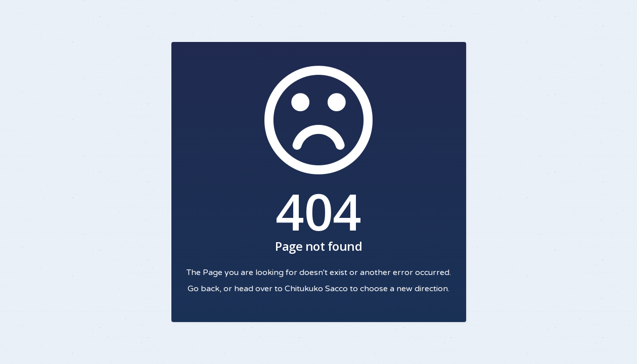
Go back (203, 289)
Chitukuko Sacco (316, 289)
